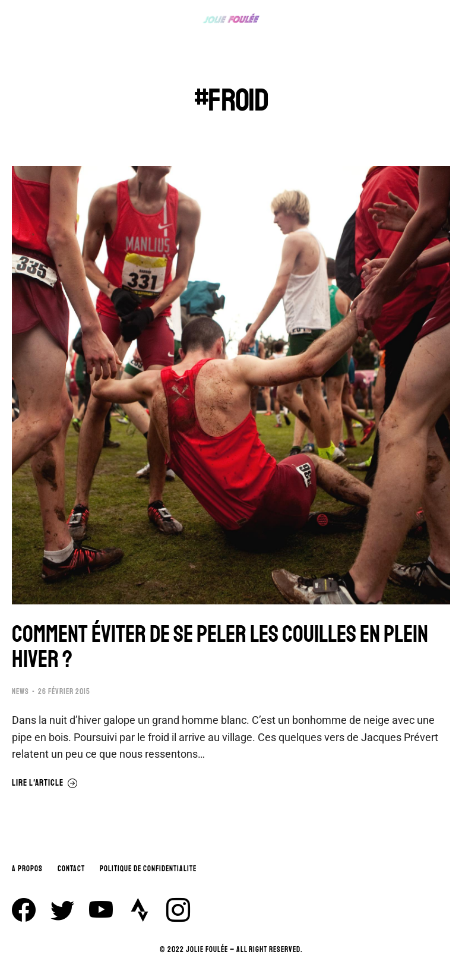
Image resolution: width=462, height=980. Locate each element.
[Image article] (231, 385)
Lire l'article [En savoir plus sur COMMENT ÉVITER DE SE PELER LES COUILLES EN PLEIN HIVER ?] (45, 784)
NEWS (20, 694)
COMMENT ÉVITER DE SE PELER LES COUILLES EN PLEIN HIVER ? (226, 648)
